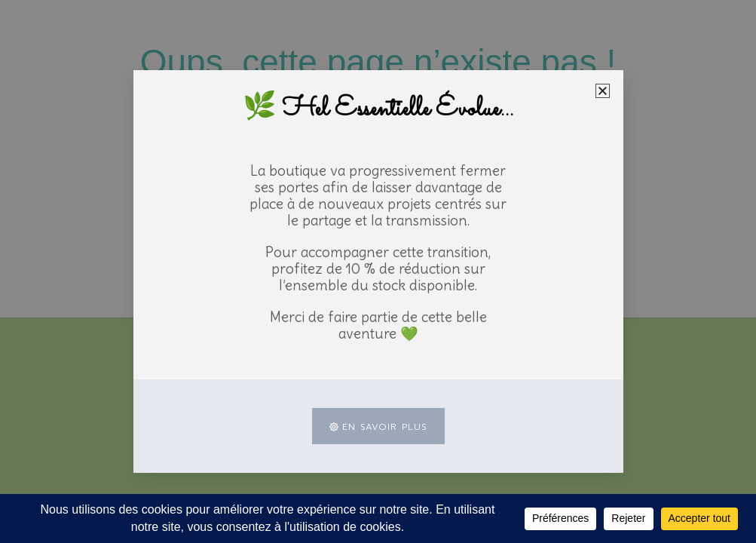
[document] (378, 271)
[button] (603, 91)
